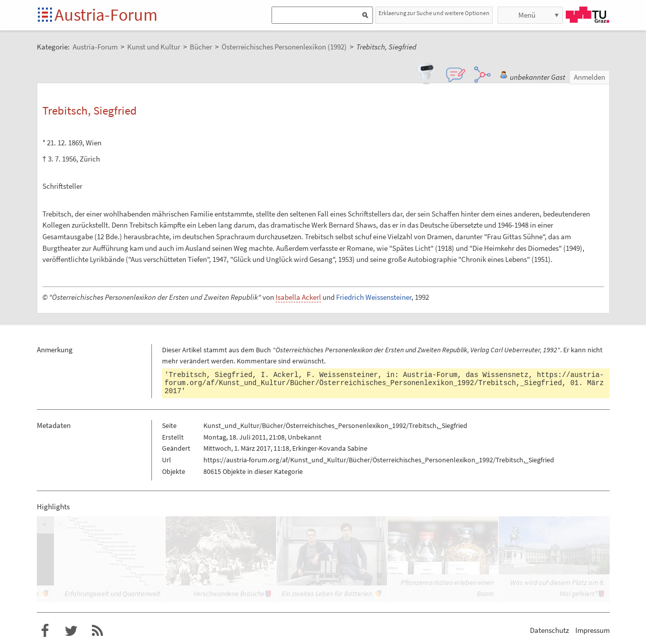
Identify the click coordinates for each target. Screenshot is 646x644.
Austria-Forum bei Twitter (71, 631)
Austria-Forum (106, 15)
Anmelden (589, 77)
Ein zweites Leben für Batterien (327, 594)
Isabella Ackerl (298, 297)
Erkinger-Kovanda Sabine (330, 448)
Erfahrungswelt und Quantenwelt (113, 594)
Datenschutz (549, 630)
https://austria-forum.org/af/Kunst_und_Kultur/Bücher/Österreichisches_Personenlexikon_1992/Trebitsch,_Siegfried (384, 379)
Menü (527, 15)
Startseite (46, 15)
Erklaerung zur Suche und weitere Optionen (434, 13)
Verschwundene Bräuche (229, 594)
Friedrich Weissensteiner (374, 297)
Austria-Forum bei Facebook (45, 631)
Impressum (593, 630)
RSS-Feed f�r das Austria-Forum (97, 631)
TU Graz (587, 15)
